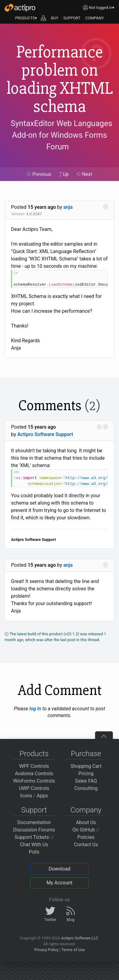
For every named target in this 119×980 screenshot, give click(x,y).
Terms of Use (73, 950)
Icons (26, 796)
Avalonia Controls (34, 774)
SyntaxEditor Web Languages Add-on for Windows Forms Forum (61, 135)
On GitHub (86, 830)
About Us (86, 822)
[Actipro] (20, 8)
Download (59, 869)
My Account (60, 883)
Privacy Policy (46, 950)
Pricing (86, 774)
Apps (42, 796)
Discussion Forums (34, 830)
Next (84, 174)
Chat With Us (34, 845)
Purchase (86, 754)
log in (35, 709)
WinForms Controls (34, 781)
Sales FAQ (86, 781)
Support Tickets (34, 837)
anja (68, 207)
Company (86, 810)
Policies (86, 837)
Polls (34, 852)
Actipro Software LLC (80, 938)
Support (34, 810)
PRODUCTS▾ (26, 18)
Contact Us (86, 845)
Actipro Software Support (45, 434)
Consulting (86, 788)
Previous (39, 174)
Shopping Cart (86, 766)
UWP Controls (34, 788)
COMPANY (95, 18)
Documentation (34, 822)
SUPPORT (72, 18)
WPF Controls (34, 766)
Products (34, 754)
